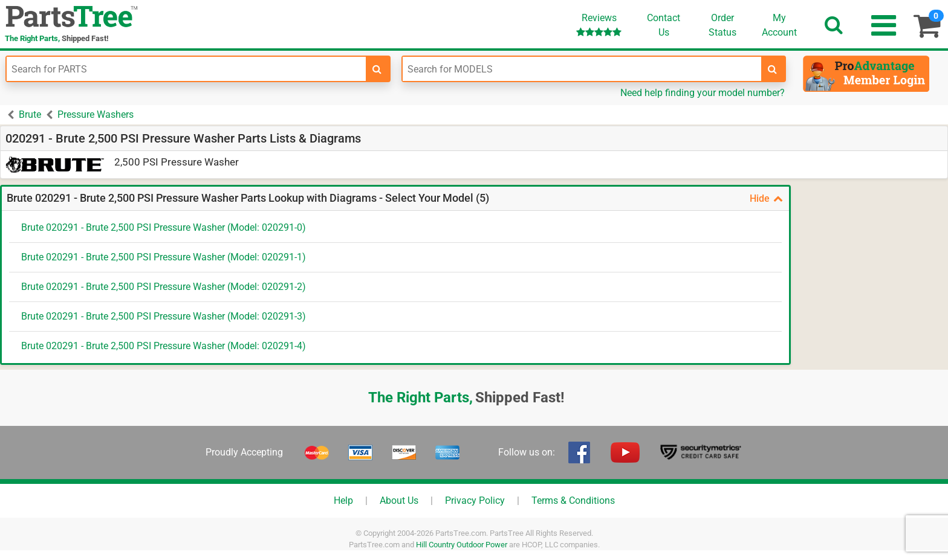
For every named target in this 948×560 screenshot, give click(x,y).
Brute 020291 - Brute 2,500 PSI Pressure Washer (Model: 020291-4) (164, 346)
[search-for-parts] (377, 69)
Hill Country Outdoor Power (462, 545)
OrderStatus (722, 25)
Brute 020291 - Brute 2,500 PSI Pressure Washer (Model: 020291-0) (164, 227)
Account (779, 25)
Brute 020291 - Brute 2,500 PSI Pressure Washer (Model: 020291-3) (164, 316)
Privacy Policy (475, 500)
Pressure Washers (96, 114)
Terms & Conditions (573, 500)
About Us (399, 500)
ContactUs (664, 25)
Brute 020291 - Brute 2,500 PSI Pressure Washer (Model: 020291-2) (164, 287)
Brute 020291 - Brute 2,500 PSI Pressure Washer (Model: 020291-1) (164, 257)
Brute (30, 114)
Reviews (599, 24)
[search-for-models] (773, 69)
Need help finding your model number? (703, 93)
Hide (766, 198)
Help (343, 500)
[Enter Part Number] (186, 69)
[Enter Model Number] (582, 69)
